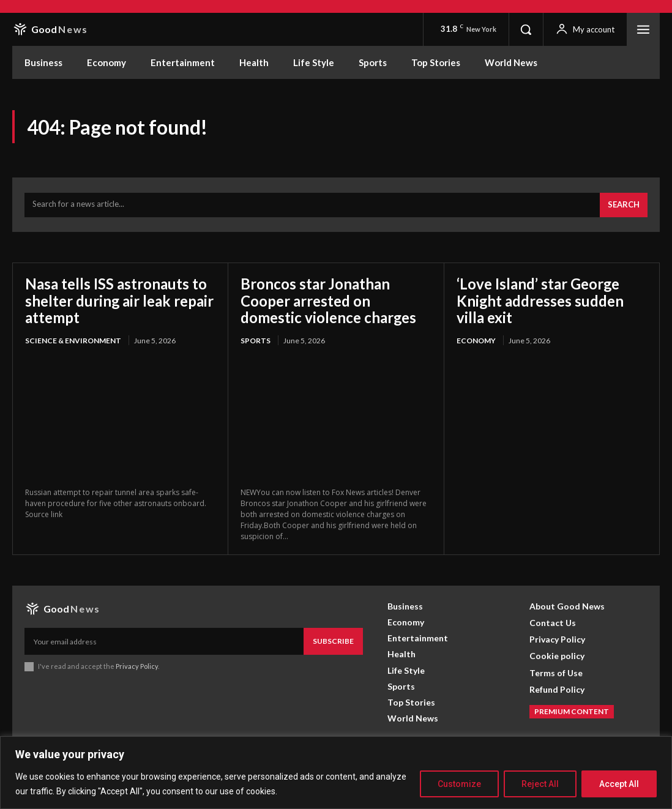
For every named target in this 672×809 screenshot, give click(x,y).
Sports (256, 341)
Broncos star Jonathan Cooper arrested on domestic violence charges (329, 300)
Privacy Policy (137, 666)
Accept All (619, 784)
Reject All (540, 784)
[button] (526, 29)
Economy (476, 341)
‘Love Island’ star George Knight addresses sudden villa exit (540, 300)
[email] (164, 641)
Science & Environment (73, 341)
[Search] (624, 205)
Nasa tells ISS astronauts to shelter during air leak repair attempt (120, 300)
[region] (336, 773)
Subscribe (333, 641)
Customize (459, 784)
